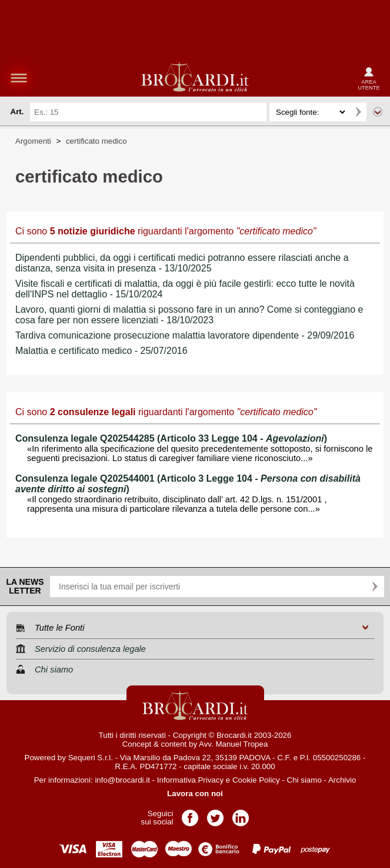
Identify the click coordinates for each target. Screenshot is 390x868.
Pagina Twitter (215, 814)
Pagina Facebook (190, 814)
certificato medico (96, 141)
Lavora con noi (195, 794)
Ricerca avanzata (378, 112)
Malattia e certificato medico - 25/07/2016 (101, 351)
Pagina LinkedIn (241, 814)
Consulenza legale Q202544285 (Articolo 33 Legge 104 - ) (171, 438)
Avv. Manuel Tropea (233, 744)
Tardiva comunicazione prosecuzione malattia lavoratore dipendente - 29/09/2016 (185, 335)
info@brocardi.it (122, 780)
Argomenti (33, 141)
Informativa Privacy (190, 780)
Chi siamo (304, 780)
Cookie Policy (256, 780)
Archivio (342, 780)
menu (19, 78)
